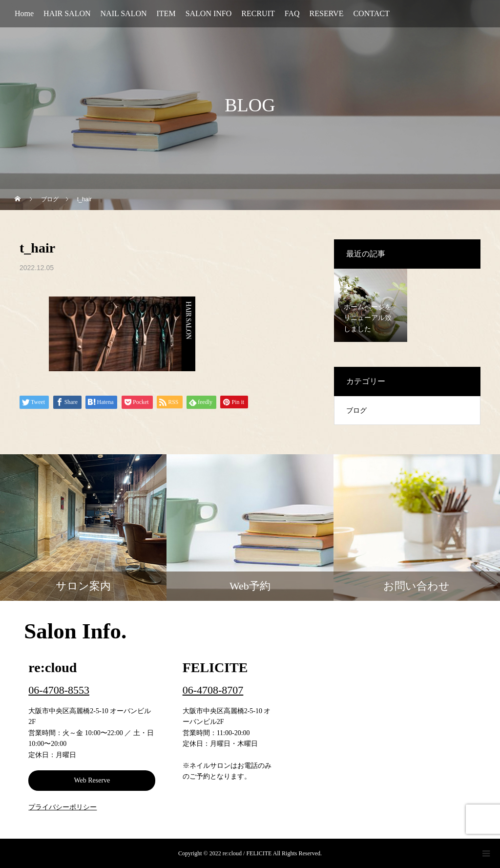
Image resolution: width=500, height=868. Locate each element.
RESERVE (327, 13)
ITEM (166, 13)
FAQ (292, 13)
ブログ (356, 411)
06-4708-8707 (213, 690)
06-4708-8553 (59, 690)
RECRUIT (258, 13)
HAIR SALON (67, 13)
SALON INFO (209, 13)
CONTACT (371, 13)
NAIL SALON (124, 13)
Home (24, 13)
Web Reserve (92, 780)
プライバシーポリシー (62, 807)
